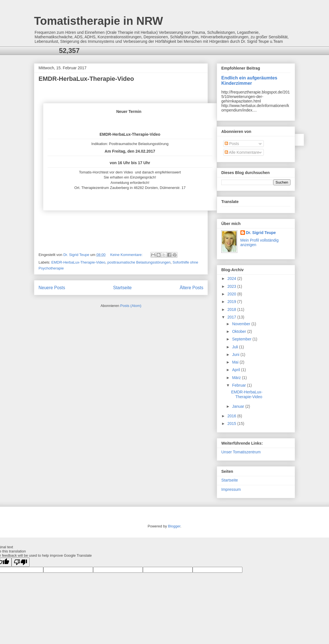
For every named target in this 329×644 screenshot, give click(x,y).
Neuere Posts (52, 288)
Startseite (122, 288)
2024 (232, 278)
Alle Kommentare (242, 152)
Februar (239, 385)
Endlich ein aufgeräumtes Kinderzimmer (249, 80)
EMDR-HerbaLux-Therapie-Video (86, 79)
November (242, 324)
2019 (232, 302)
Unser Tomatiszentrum (241, 452)
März (237, 378)
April (236, 370)
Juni (236, 355)
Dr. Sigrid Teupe (261, 233)
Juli (236, 347)
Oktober (240, 331)
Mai (236, 362)
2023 (232, 286)
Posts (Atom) (131, 306)
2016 (232, 416)
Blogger (174, 526)
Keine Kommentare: (127, 255)
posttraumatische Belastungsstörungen (139, 262)
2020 (232, 294)
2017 (232, 317)
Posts (232, 144)
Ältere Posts (191, 288)
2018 (232, 309)
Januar (239, 406)
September (242, 339)
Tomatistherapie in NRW (99, 21)
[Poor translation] (21, 562)
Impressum (231, 489)
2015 (232, 424)
